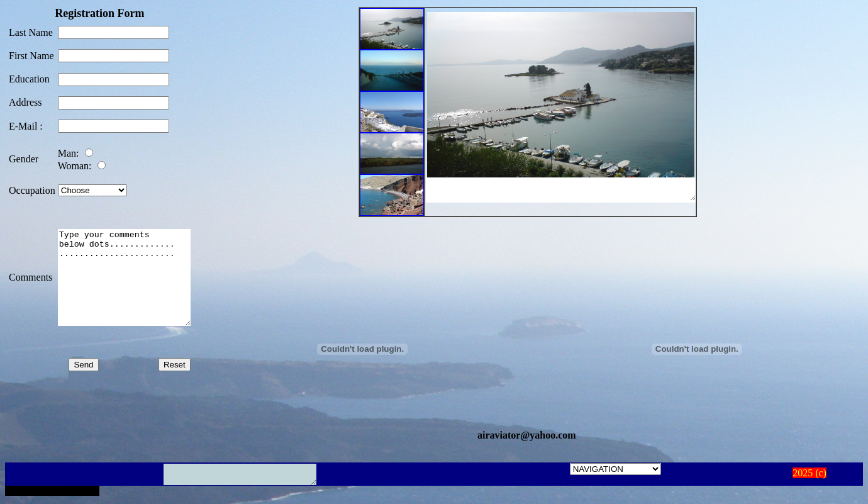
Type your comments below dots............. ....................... (132, 273)
